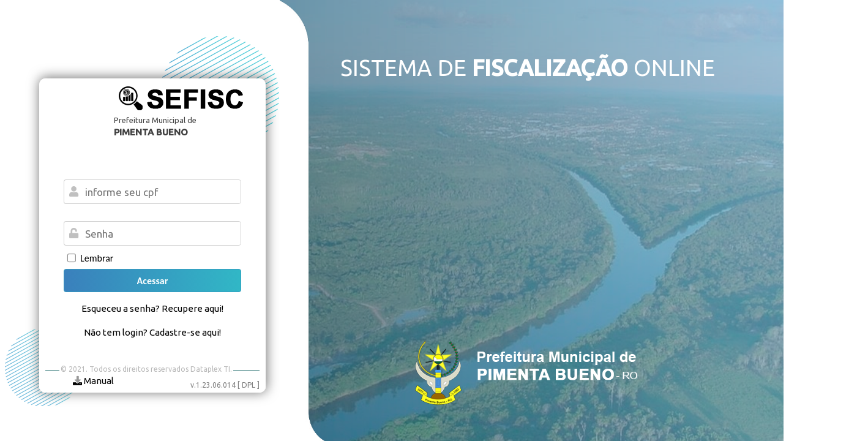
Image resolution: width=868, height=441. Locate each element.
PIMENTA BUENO (151, 132)
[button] (152, 281)
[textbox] (160, 233)
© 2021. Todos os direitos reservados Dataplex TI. (146, 369)
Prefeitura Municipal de (155, 120)
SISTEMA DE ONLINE (528, 68)
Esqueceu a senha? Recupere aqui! (152, 308)
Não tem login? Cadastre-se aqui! (152, 332)
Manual (93, 381)
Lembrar (97, 258)
